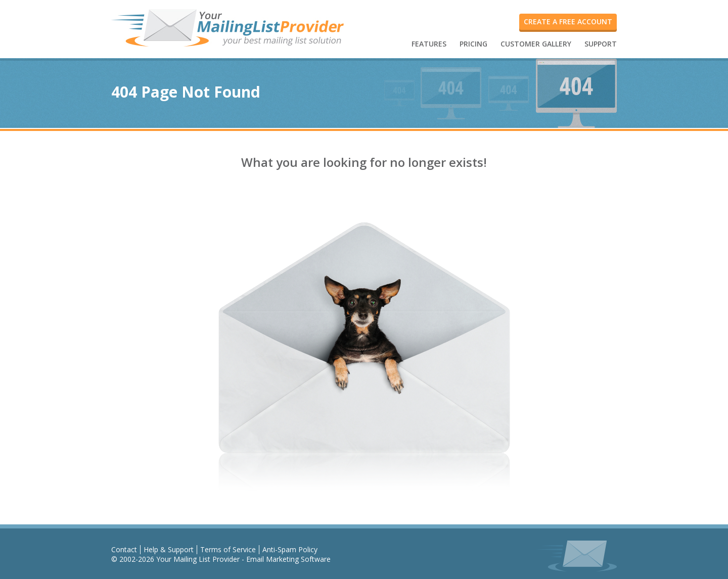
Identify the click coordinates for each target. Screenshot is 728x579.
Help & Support (169, 549)
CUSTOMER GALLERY (536, 44)
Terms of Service (228, 549)
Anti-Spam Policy (290, 549)
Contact (124, 549)
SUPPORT (601, 44)
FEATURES (429, 44)
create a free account (568, 21)
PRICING (473, 44)
